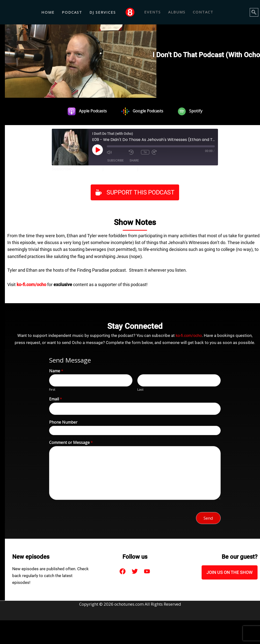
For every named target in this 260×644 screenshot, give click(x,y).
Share (134, 161)
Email (56, 399)
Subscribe (115, 161)
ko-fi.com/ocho (189, 335)
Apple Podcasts (88, 169)
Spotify (150, 169)
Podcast (72, 12)
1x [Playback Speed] (145, 152)
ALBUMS (177, 12)
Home (48, 12)
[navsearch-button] (254, 12)
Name (56, 371)
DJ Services (103, 12)
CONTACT (203, 12)
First (52, 390)
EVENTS (152, 12)
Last (140, 390)
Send (208, 518)
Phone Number (63, 422)
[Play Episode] (97, 150)
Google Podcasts (123, 169)
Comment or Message (71, 442)
